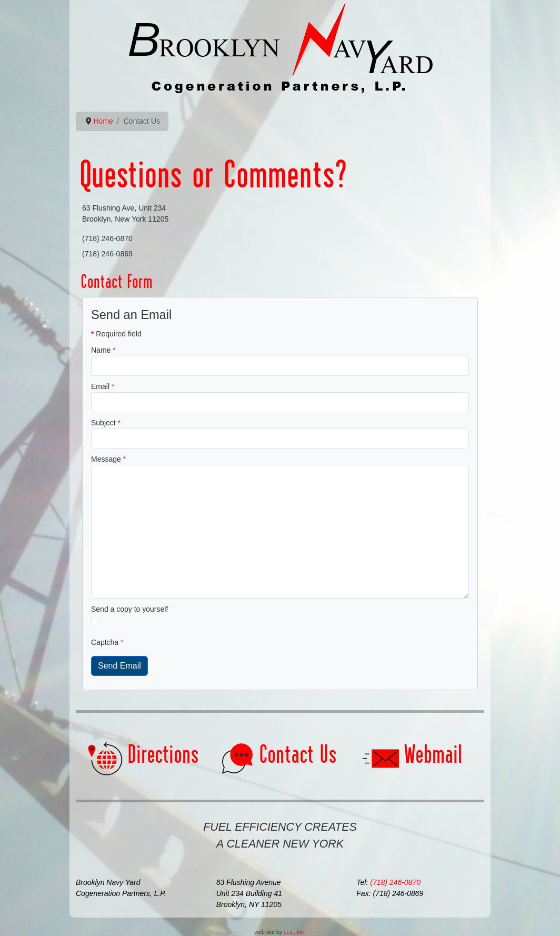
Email (103, 386)
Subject (106, 423)
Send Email (119, 666)
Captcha (107, 642)
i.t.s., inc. (294, 932)
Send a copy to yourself (129, 609)
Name (103, 350)
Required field (116, 334)
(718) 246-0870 (395, 882)
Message (108, 459)
